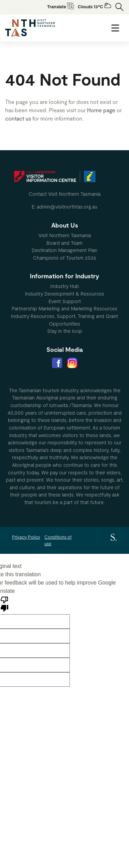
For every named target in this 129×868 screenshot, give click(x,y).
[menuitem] (64, 235)
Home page (101, 110)
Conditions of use (58, 540)
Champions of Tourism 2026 (65, 258)
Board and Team (64, 243)
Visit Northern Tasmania (65, 235)
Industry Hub (65, 286)
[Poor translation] (4, 604)
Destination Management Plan (64, 250)
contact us (18, 118)
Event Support (65, 301)
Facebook (57, 363)
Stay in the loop (65, 331)
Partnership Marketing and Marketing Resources (64, 308)
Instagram (72, 363)
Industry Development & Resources (64, 294)
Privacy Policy (26, 537)
